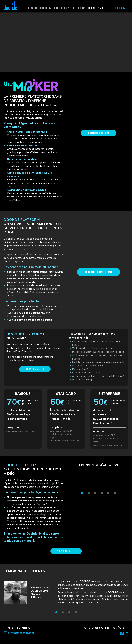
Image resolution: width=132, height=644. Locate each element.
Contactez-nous (96, 8)
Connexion (120, 8)
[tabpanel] (98, 479)
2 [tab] (89, 493)
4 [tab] (102, 493)
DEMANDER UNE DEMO (98, 272)
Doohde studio (68, 8)
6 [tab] (115, 493)
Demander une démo (98, 133)
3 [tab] (95, 493)
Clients (81, 8)
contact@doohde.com (21, 633)
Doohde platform (49, 8)
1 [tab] (82, 493)
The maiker (32, 8)
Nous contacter (35, 369)
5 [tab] (108, 493)
